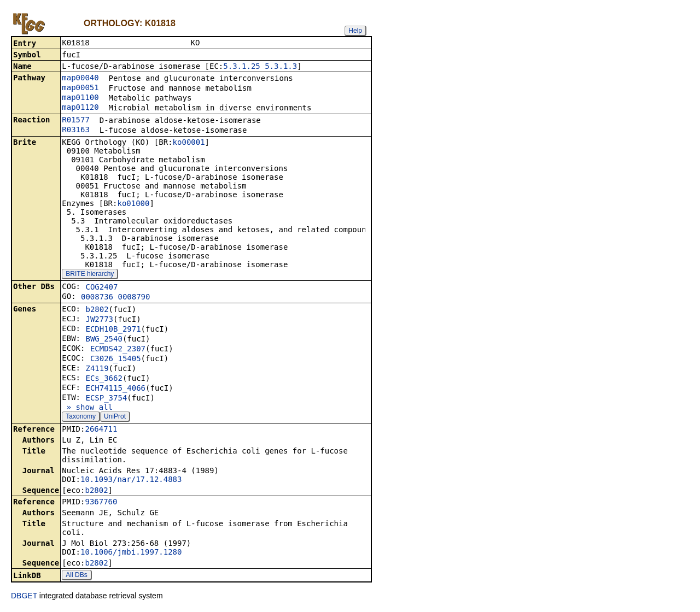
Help (355, 31)
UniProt (115, 417)
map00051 (80, 89)
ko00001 (189, 143)
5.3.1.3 (281, 67)
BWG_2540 (104, 340)
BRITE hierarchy (90, 275)
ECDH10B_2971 (113, 330)
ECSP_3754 (106, 399)
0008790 (134, 298)
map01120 (80, 108)
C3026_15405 (116, 360)
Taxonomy (81, 417)
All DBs (76, 576)
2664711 (101, 430)
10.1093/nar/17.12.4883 (131, 480)
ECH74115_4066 (115, 389)
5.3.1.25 (241, 67)
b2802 (97, 310)
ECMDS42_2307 (118, 350)
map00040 (80, 79)
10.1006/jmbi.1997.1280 (131, 553)
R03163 (76, 131)
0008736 (97, 298)
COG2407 (101, 288)
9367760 (101, 503)
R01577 (76, 121)
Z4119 (97, 369)
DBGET (24, 597)
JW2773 (99, 320)
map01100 (80, 98)
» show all (87, 408)
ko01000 (133, 204)
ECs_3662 (104, 379)
